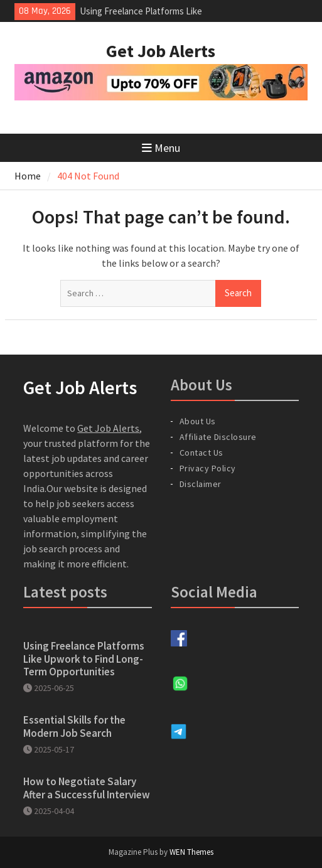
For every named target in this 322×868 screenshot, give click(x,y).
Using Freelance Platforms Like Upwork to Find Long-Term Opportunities (84, 659)
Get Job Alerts (161, 51)
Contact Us (201, 453)
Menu (161, 148)
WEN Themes (191, 852)
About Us (198, 421)
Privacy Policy (208, 468)
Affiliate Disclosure (218, 437)
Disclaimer (201, 484)
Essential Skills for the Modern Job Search (74, 726)
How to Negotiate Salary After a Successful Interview (87, 788)
